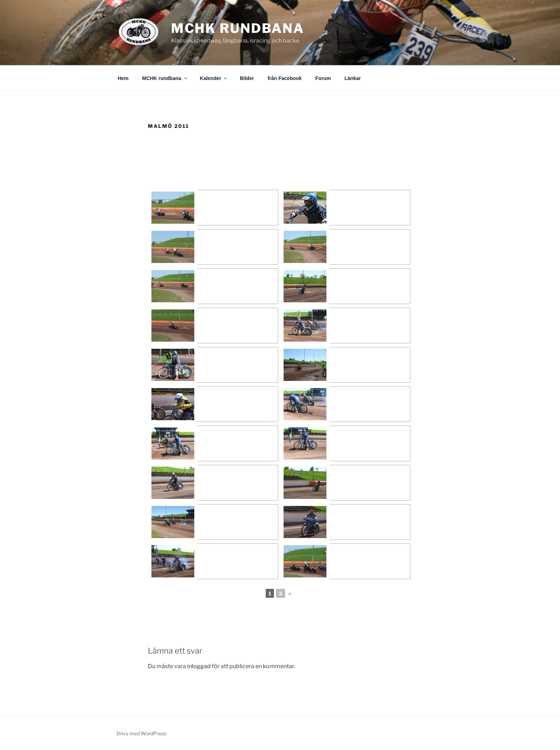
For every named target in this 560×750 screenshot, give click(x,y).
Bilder (247, 78)
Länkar (352, 78)
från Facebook (285, 78)
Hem (123, 78)
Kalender (214, 78)
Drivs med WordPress (141, 733)
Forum (323, 78)
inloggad (199, 666)
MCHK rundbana (238, 28)
